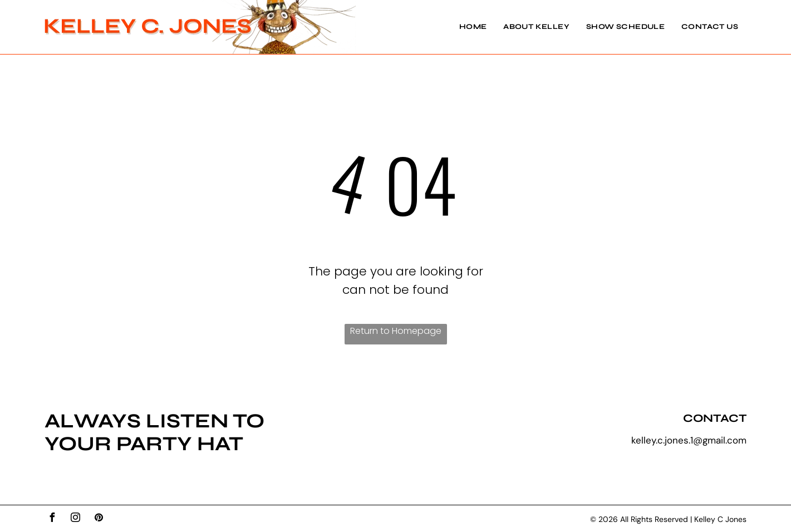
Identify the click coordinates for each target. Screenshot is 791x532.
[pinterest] (99, 519)
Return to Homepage (396, 331)
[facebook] (52, 519)
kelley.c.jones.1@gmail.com (689, 440)
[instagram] (75, 519)
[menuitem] (465, 27)
